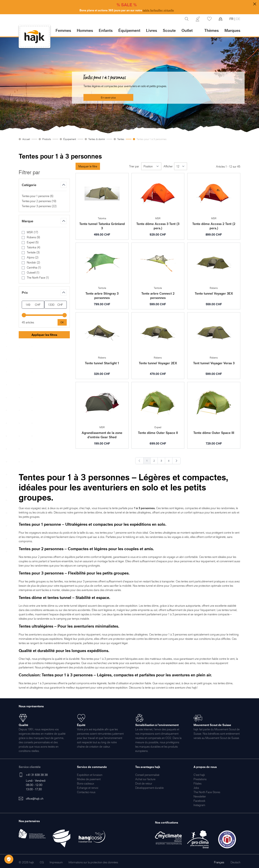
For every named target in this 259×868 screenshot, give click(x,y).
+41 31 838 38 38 (37, 775)
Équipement (70, 139)
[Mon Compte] (198, 19)
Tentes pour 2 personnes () (39, 201)
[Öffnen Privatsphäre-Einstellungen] (9, 859)
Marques (232, 30)
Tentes (121, 139)
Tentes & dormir (97, 139)
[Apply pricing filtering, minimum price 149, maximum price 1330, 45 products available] (62, 322)
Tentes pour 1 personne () (38, 196)
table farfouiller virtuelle (158, 10)
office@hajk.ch (35, 799)
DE (238, 19)
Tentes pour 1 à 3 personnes (152, 139)
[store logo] (35, 37)
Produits (47, 139)
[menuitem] (90, 775)
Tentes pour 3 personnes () (39, 206)
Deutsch (235, 862)
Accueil (26, 139)
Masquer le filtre (88, 166)
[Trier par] (151, 166)
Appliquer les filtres (44, 335)
